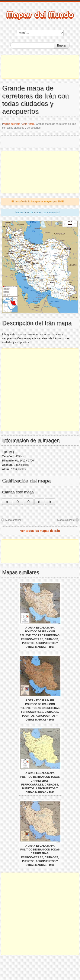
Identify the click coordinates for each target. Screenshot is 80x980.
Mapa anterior (13, 520)
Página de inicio (11, 124)
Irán (31, 124)
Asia (25, 124)
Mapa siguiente (66, 520)
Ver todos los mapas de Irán (40, 531)
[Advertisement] (40, 67)
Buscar (62, 45)
